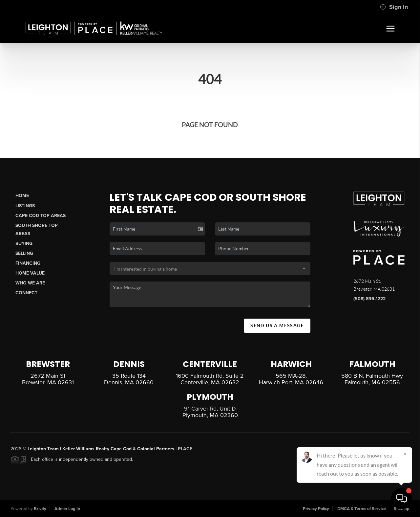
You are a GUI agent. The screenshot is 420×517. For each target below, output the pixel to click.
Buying (24, 244)
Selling (24, 253)
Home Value (30, 273)
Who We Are (30, 283)
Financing (28, 263)
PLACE (185, 452)
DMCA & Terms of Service (362, 509)
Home (22, 196)
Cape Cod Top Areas (41, 216)
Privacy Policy (316, 509)
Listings (25, 206)
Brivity (40, 509)
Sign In (394, 7)
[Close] (405, 454)
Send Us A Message (277, 326)
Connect (26, 293)
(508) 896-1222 (369, 299)
